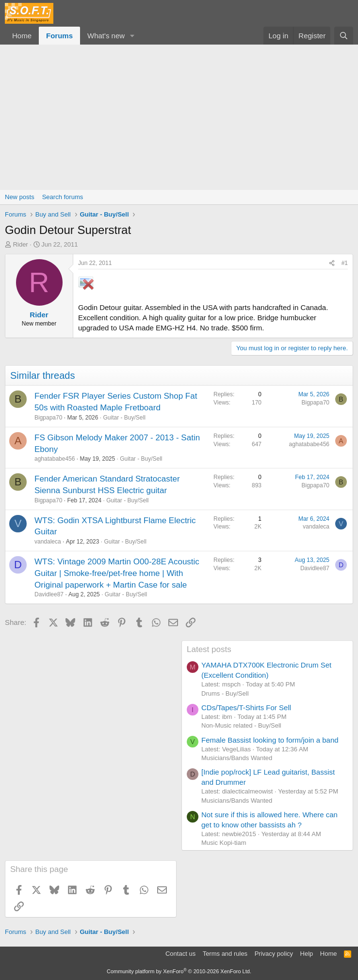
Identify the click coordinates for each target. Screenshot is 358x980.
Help (307, 954)
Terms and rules (225, 954)
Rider (21, 244)
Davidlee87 (49, 594)
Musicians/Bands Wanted (237, 758)
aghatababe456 (55, 459)
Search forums (63, 197)
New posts (20, 197)
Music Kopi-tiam (224, 843)
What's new (106, 36)
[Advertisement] (179, 117)
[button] (132, 36)
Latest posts (209, 649)
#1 (345, 263)
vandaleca (48, 542)
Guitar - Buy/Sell (124, 418)
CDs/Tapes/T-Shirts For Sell (246, 708)
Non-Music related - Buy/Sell (241, 725)
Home (22, 36)
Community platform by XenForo (179, 971)
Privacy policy (274, 954)
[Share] (332, 263)
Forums (59, 36)
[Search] (344, 36)
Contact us (180, 954)
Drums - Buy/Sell (225, 693)
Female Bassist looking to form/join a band (270, 740)
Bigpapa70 (48, 418)
